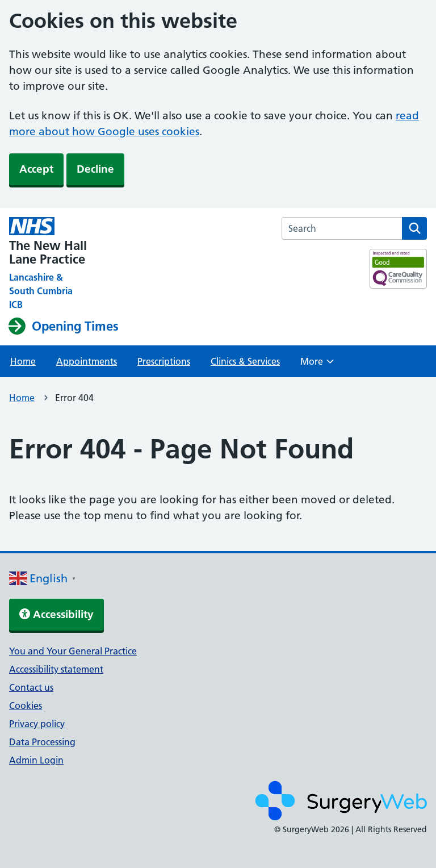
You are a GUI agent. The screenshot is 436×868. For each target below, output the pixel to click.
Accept (36, 169)
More (317, 365)
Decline (95, 169)
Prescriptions (164, 361)
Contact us (31, 687)
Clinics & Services (245, 361)
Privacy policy (37, 724)
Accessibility (56, 614)
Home (23, 361)
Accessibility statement (56, 669)
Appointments (87, 361)
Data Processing (42, 742)
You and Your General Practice (73, 651)
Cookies (26, 706)
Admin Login (36, 760)
